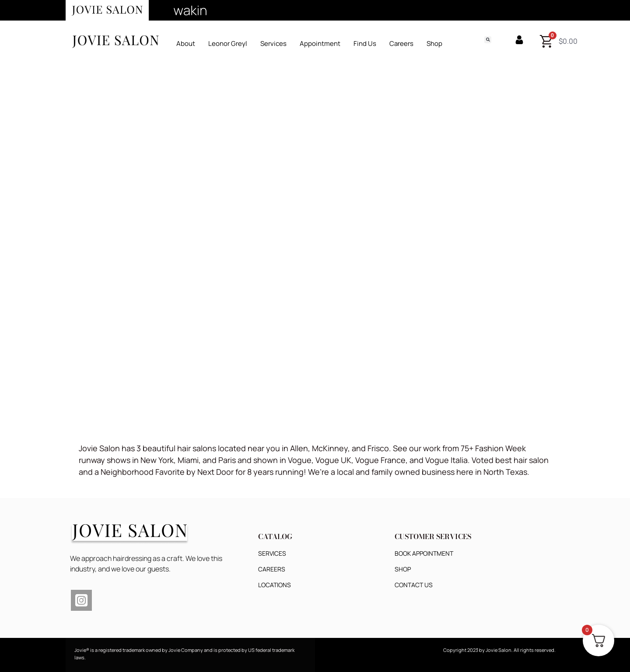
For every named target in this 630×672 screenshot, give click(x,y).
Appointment (320, 44)
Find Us (365, 44)
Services (273, 44)
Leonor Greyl (228, 44)
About (186, 44)
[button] (488, 40)
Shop (434, 44)
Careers (401, 44)
